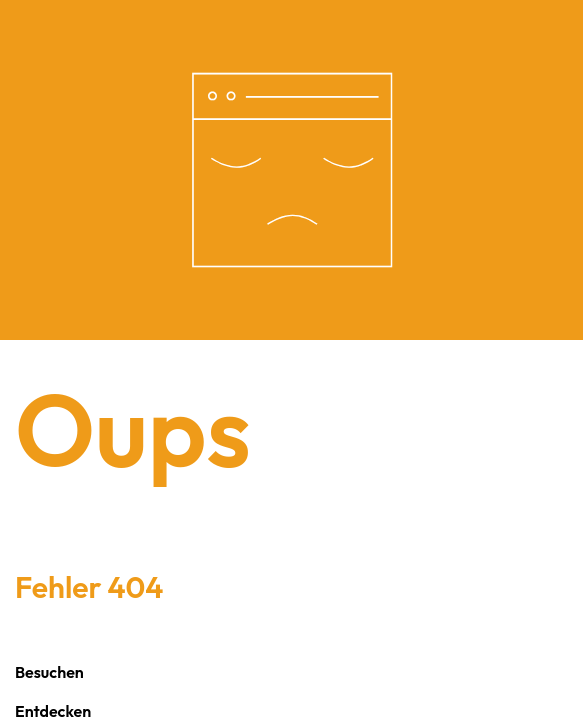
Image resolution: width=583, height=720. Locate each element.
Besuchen (49, 672)
